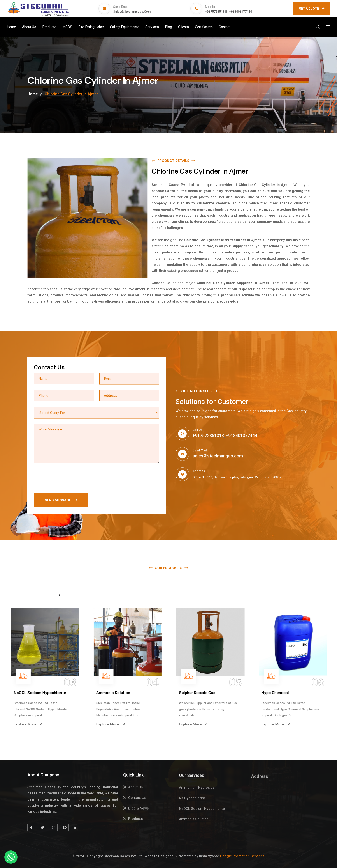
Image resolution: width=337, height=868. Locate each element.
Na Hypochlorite (25, 693)
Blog (168, 27)
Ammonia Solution (193, 693)
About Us (29, 27)
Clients (183, 27)
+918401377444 (240, 12)
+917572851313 (216, 12)
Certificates (204, 27)
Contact (225, 27)
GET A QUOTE (312, 9)
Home (11, 27)
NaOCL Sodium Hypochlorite (119, 693)
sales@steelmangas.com (132, 12)
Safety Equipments (125, 27)
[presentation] (67, 479)
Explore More (25, 724)
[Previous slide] (61, 595)
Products (49, 27)
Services (152, 27)
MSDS (67, 27)
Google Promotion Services (242, 856)
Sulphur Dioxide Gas (277, 693)
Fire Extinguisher (91, 27)
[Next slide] (264, 595)
